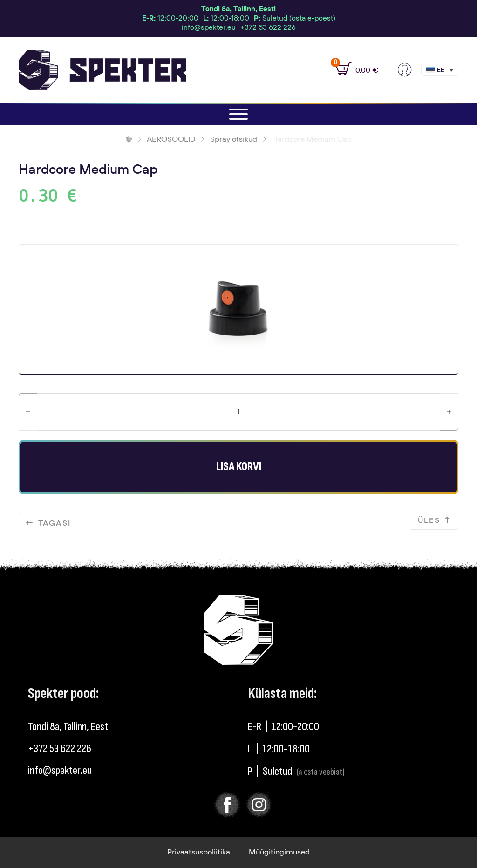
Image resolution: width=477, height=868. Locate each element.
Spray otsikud (234, 139)
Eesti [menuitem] (440, 71)
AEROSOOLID (171, 139)
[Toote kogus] (238, 412)
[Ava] (238, 114)
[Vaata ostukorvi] (352, 70)
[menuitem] (440, 70)
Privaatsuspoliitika (199, 852)
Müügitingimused (279, 852)
